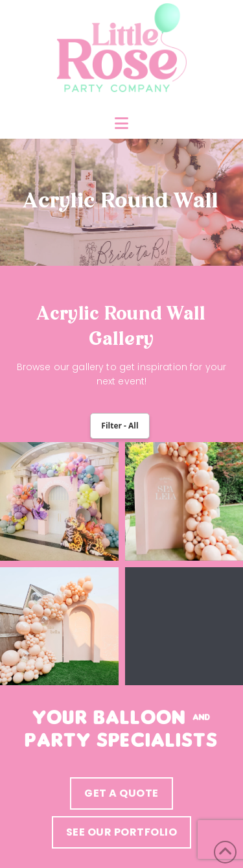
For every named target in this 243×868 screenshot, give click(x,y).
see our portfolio (122, 832)
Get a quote (121, 793)
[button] (121, 123)
